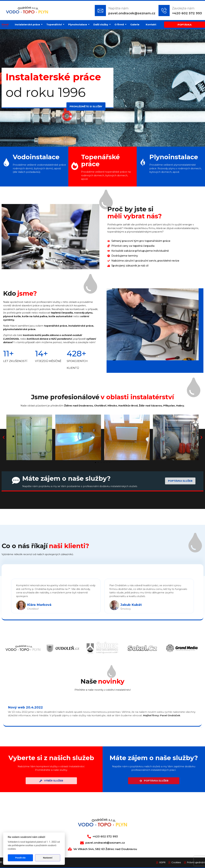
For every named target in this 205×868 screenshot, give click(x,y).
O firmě (120, 24)
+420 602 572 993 (187, 13)
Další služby (102, 24)
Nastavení (48, 858)
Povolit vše (20, 858)
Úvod (5, 24)
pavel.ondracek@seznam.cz (132, 13)
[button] (4, 437)
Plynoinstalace (78, 24)
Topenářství (55, 24)
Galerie (135, 24)
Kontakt (151, 24)
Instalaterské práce (28, 24)
